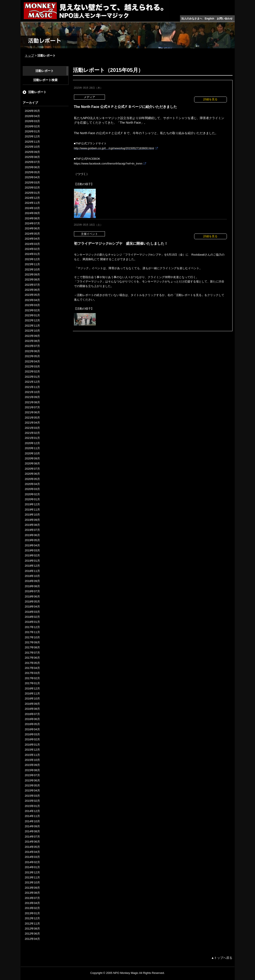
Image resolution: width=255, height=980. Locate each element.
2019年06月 (32, 535)
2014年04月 (32, 852)
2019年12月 (32, 504)
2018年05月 (32, 602)
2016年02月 (32, 739)
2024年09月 (32, 213)
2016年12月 (32, 688)
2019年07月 (32, 530)
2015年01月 (32, 806)
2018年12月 (32, 566)
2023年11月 (32, 264)
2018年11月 (32, 571)
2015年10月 (32, 760)
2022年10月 (32, 331)
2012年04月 (32, 939)
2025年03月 (32, 183)
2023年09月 (32, 274)
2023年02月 (32, 310)
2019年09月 (32, 520)
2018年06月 (32, 596)
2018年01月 (32, 622)
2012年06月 (32, 934)
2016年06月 (32, 719)
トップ (29, 55)
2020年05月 (32, 479)
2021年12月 (32, 382)
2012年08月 (32, 929)
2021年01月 (32, 438)
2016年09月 (32, 704)
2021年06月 (32, 412)
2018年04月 (32, 607)
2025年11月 (32, 142)
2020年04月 (32, 484)
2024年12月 (32, 198)
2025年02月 (32, 188)
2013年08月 (32, 893)
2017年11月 (32, 632)
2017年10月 (32, 637)
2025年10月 (32, 147)
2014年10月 (32, 821)
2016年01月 (32, 745)
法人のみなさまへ (192, 19)
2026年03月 (32, 121)
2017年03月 (32, 673)
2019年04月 (32, 545)
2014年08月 (32, 831)
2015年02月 (32, 801)
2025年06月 (32, 167)
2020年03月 (32, 489)
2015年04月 (32, 790)
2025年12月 (32, 136)
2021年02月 (32, 433)
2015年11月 (32, 755)
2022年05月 (32, 356)
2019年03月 (32, 550)
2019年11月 (32, 510)
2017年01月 (32, 683)
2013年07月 (32, 898)
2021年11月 (32, 387)
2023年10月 (32, 269)
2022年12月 (32, 320)
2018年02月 (32, 617)
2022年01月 (32, 377)
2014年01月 (32, 867)
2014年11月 (32, 816)
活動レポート (44, 71)
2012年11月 (32, 924)
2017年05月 (32, 663)
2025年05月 (32, 172)
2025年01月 (32, 193)
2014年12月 (32, 811)
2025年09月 (32, 152)
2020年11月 (32, 448)
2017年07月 (32, 653)
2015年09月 (32, 765)
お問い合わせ (225, 19)
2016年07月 (32, 714)
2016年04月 (32, 729)
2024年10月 (32, 208)
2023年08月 (32, 280)
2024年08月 (32, 218)
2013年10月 (32, 882)
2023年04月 (32, 300)
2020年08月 (32, 463)
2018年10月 (32, 576)
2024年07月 (32, 223)
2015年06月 (32, 780)
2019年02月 (32, 555)
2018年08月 (32, 586)
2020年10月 (32, 453)
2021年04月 (32, 423)
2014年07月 (32, 837)
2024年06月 (32, 228)
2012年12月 (32, 918)
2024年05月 (32, 234)
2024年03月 (32, 244)
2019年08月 (32, 525)
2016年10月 (32, 699)
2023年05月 (32, 295)
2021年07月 (32, 407)
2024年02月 (32, 249)
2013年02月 (32, 908)
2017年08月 (32, 647)
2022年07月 (32, 346)
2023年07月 (32, 285)
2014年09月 (32, 826)
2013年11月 (32, 877)
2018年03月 (32, 612)
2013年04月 (32, 903)
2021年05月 (32, 418)
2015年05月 (32, 785)
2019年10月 (32, 515)
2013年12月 (32, 872)
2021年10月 (32, 392)
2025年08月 (32, 157)
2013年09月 (32, 888)
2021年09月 (32, 397)
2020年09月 (32, 458)
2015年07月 (32, 775)
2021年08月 (32, 402)
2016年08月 (32, 709)
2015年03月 (32, 796)
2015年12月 (32, 750)
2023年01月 (32, 315)
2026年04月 (32, 116)
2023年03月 (32, 305)
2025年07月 (32, 162)
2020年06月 (32, 474)
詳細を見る (210, 99)
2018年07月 (32, 591)
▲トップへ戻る (222, 958)
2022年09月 (32, 336)
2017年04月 (32, 668)
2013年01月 (32, 913)
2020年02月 (32, 494)
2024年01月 (32, 254)
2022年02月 (32, 371)
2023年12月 (32, 259)
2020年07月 (32, 469)
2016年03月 (32, 734)
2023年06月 (32, 290)
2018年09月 (32, 581)
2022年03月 (32, 366)
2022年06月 (32, 351)
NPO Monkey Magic (126, 973)
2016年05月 (32, 724)
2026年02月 (32, 126)
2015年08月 (32, 770)
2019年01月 (32, 561)
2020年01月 (32, 499)
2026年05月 (32, 111)
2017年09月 (32, 642)
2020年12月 (32, 443)
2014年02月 (32, 862)
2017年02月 (32, 678)
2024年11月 (32, 203)
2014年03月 (32, 857)
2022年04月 (32, 361)
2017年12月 (32, 627)
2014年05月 (32, 847)
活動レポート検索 (45, 80)
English (210, 19)
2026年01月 (32, 131)
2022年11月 (32, 326)
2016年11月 (32, 693)
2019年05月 (32, 540)
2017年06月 (32, 658)
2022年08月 (32, 341)
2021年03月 (32, 428)
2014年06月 (32, 842)
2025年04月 (32, 177)
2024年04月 (32, 239)
